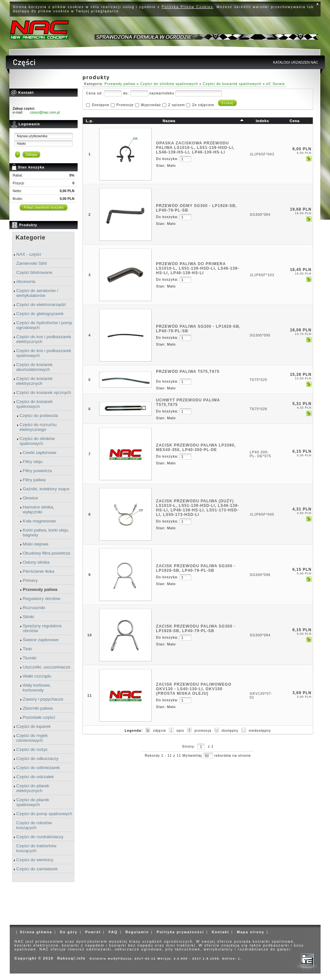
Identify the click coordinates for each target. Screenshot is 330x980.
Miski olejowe (36, 544)
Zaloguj (31, 154)
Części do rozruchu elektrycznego (38, 427)
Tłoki (27, 649)
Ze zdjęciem (203, 105)
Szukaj (227, 103)
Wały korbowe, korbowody (37, 688)
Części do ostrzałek (35, 777)
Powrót (93, 932)
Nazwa (169, 121)
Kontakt (221, 932)
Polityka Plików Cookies (188, 7)
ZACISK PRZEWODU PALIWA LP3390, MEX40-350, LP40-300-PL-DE (196, 447)
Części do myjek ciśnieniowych (32, 738)
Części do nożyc (32, 749)
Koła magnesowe (39, 521)
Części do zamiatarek (37, 869)
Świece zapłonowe (41, 640)
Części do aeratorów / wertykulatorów (37, 293)
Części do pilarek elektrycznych (33, 788)
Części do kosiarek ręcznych (44, 392)
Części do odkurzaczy (37, 759)
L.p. (90, 121)
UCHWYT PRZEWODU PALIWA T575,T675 (188, 402)
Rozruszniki (34, 608)
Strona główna (36, 932)
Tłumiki (30, 658)
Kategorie (31, 238)
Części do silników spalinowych (37, 441)
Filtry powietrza (37, 471)
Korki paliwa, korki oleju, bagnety (46, 533)
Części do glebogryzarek (40, 314)
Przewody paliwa (40, 589)
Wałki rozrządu (37, 676)
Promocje (125, 105)
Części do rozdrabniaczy (40, 837)
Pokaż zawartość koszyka (44, 207)
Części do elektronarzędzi (41, 305)
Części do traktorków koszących (36, 848)
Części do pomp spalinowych (44, 814)
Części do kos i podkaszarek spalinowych (44, 353)
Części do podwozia (39, 416)
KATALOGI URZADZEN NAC (296, 62)
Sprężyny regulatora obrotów (42, 628)
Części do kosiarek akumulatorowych (34, 367)
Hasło (21, 143)
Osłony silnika (36, 562)
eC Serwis (276, 84)
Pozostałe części (39, 717)
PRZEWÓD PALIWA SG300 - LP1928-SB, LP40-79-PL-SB (198, 329)
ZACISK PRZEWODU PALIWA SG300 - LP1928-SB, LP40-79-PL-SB (196, 568)
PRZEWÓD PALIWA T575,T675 (188, 372)
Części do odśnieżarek (38, 768)
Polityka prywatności (180, 932)
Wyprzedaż (151, 105)
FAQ (113, 932)
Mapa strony (251, 932)
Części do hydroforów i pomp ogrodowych (44, 325)
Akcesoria (26, 282)
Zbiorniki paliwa (38, 708)
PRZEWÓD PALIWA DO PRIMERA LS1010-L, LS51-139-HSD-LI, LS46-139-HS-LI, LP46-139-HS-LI (197, 268)
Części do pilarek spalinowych (33, 802)
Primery (30, 580)
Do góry (69, 932)
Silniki (28, 617)
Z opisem (177, 105)
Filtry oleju (33, 462)
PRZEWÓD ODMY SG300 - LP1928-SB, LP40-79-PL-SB (196, 208)
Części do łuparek (33, 726)
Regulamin (137, 932)
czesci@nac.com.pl (45, 112)
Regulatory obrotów (42, 599)
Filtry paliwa (34, 480)
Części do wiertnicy (35, 860)
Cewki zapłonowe (40, 453)
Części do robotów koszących (34, 825)
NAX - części (29, 254)
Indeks (262, 121)
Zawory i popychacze (43, 699)
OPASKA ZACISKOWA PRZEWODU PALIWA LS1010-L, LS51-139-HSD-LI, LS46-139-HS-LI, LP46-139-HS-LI (195, 148)
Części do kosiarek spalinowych (34, 404)
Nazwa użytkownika (32, 136)
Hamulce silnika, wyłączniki (38, 509)
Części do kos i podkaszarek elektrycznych (44, 339)
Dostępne (101, 105)
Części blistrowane (34, 272)
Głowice (30, 498)
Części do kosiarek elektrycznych (34, 381)
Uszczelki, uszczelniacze (47, 667)
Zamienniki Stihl (32, 263)
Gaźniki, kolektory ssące (46, 489)
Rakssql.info (71, 958)
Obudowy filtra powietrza (46, 553)
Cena (294, 121)
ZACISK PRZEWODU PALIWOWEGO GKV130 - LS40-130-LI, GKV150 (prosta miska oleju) (194, 689)
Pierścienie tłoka (38, 571)
